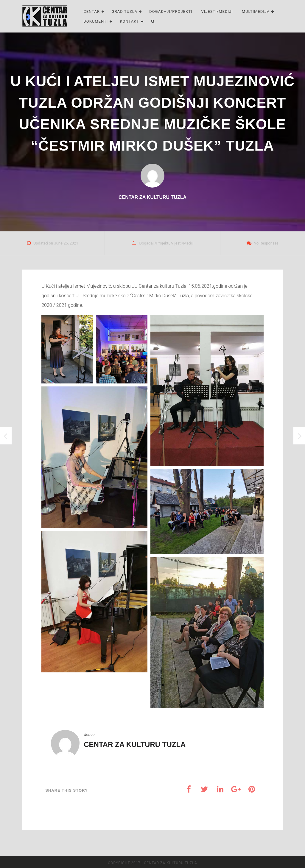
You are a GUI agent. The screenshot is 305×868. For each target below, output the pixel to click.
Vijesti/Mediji (217, 11)
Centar (92, 11)
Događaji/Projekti (171, 11)
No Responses (266, 243)
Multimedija (256, 11)
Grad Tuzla (125, 11)
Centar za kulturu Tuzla (135, 744)
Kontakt (129, 21)
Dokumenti (96, 21)
